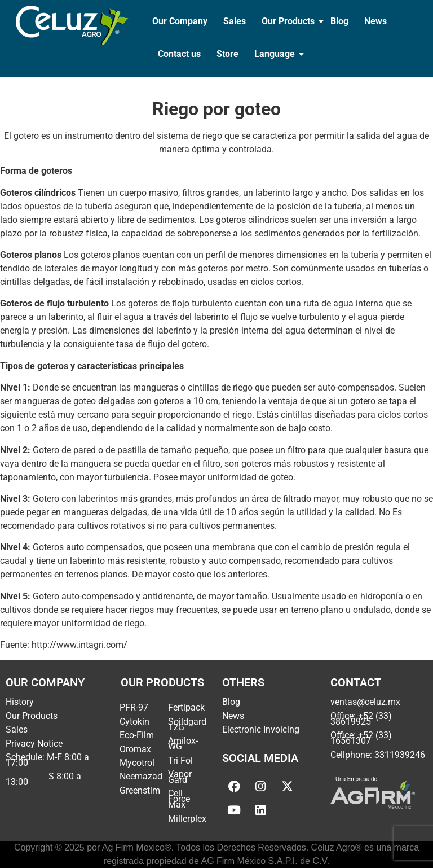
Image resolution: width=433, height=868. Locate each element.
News (375, 21)
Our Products (289, 21)
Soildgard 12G (187, 724)
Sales (235, 21)
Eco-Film (137, 735)
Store (227, 54)
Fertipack (186, 707)
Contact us (179, 54)
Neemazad (141, 776)
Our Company (180, 21)
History (20, 702)
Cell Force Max (179, 799)
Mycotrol (137, 763)
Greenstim (140, 790)
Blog (339, 21)
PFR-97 (134, 707)
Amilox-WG (183, 744)
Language (276, 54)
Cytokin (134, 722)
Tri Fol (180, 760)
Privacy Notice (34, 744)
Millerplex (187, 819)
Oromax (135, 749)
